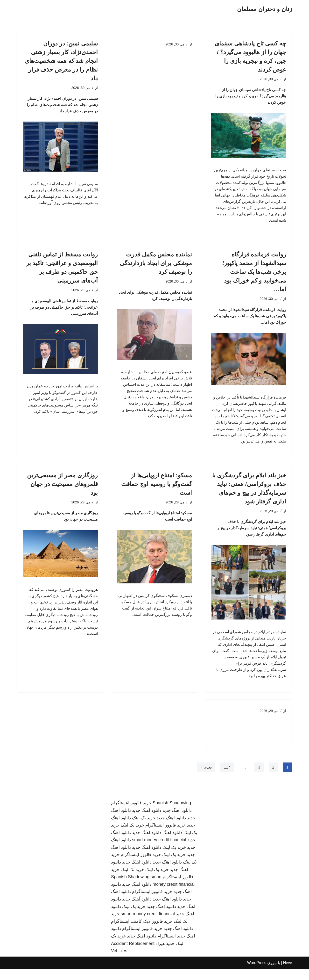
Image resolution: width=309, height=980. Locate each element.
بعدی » (206, 778)
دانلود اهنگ (172, 844)
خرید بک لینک (144, 829)
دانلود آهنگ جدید (137, 895)
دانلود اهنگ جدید (177, 821)
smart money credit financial (159, 851)
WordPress (257, 974)
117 (227, 778)
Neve (288, 974)
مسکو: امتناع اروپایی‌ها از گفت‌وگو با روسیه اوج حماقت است (157, 491)
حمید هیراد (165, 955)
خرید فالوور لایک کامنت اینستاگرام (142, 932)
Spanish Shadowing (172, 814)
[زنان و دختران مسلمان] (265, 9)
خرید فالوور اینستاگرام (131, 814)
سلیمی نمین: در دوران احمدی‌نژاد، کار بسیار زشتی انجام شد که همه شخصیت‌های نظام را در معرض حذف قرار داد (61, 61)
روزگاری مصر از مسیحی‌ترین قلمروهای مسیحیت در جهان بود (62, 491)
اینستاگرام (167, 947)
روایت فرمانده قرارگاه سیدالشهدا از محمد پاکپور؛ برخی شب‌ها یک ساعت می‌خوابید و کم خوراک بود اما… (254, 276)
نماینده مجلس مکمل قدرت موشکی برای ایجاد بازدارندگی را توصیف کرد (156, 267)
